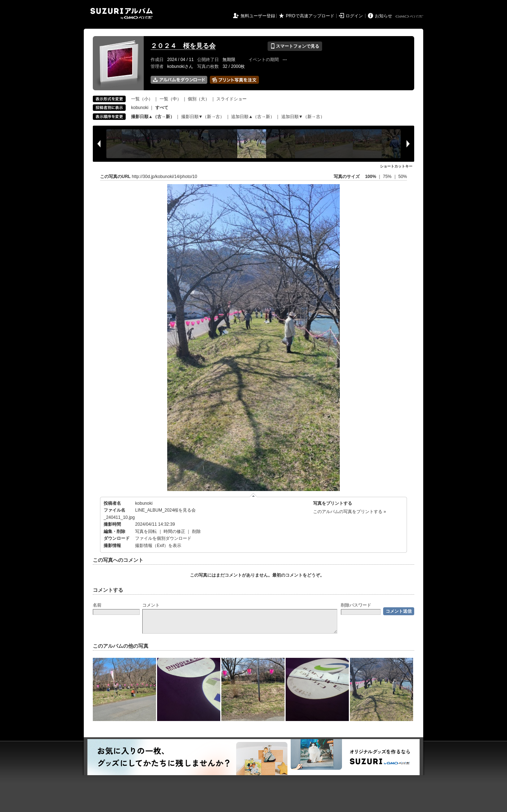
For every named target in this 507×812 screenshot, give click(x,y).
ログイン (354, 16)
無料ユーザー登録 (258, 16)
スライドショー (231, 99)
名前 (97, 605)
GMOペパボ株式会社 (410, 17)
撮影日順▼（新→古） (203, 117)
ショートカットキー (396, 166)
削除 (196, 531)
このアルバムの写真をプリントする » (350, 512)
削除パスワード (356, 605)
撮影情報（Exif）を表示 (158, 546)
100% (371, 177)
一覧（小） (142, 99)
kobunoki (140, 108)
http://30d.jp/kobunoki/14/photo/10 (164, 177)
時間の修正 (174, 531)
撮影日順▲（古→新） (153, 117)
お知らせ (383, 16)
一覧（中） (170, 99)
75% (388, 177)
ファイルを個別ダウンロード (163, 538)
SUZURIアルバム (122, 14)
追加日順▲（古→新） (253, 117)
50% (403, 177)
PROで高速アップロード (310, 16)
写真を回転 (146, 531)
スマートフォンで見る (295, 46)
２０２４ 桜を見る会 (183, 46)
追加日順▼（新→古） (303, 117)
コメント (151, 605)
